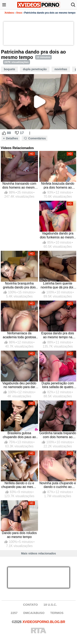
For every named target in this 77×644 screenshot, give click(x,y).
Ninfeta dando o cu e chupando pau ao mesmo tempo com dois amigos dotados (19, 485)
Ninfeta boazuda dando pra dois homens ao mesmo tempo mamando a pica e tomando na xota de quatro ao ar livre (58, 186)
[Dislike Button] (17, 133)
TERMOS (57, 613)
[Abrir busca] (73, 5)
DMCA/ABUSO (34, 613)
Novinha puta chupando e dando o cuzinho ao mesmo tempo (58, 485)
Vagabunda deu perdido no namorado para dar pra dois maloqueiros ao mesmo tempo (19, 385)
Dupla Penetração (35, 69)
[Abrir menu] (4, 5)
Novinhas (61, 69)
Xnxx (19, 13)
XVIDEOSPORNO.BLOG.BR (44, 622)
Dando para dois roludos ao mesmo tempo (19, 535)
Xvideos (9, 13)
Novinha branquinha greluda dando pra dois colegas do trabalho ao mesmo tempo (19, 285)
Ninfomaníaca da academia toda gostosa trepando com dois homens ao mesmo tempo (19, 335)
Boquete (9, 69)
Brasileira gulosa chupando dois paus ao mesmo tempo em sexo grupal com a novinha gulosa (19, 435)
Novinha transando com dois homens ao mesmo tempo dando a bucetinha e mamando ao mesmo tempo (19, 186)
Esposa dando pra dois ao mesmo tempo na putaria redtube (58, 335)
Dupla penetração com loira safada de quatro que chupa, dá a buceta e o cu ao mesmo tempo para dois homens (58, 385)
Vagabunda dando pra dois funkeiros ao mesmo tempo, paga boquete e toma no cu (58, 235)
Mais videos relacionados (39, 553)
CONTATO (30, 605)
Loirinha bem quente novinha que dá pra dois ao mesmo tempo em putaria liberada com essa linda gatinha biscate (58, 285)
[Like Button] (4, 133)
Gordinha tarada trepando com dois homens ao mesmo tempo (58, 435)
